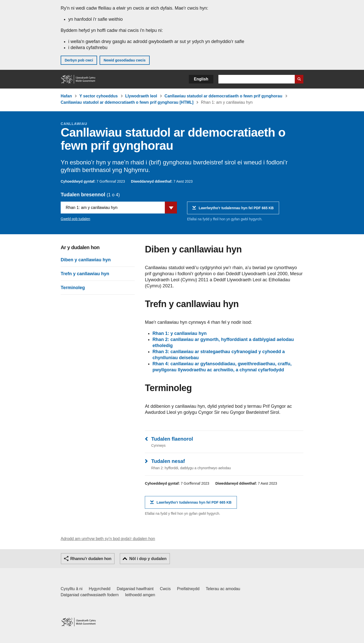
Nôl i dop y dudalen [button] (148, 559)
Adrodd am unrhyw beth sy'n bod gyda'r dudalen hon (108, 539)
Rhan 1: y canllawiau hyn (179, 333)
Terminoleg (73, 288)
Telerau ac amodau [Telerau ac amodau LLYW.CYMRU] (223, 589)
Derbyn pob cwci (79, 60)
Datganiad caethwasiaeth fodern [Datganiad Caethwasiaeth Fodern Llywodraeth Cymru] (90, 595)
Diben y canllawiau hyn (86, 260)
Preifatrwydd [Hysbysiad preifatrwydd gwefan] (188, 589)
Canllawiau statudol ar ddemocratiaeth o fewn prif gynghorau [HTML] (127, 102)
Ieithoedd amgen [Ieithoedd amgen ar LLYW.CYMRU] (140, 595)
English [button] (201, 79)
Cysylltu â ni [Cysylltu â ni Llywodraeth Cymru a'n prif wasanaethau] (72, 589)
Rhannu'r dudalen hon (91, 559)
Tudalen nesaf (168, 461)
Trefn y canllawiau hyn (85, 274)
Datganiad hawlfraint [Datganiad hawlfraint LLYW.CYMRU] (135, 589)
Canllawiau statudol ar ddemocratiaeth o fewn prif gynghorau (223, 96)
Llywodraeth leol (141, 96)
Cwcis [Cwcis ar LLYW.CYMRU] (165, 589)
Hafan (66, 96)
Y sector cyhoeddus (99, 96)
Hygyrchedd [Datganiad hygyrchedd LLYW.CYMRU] (99, 589)
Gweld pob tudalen (75, 219)
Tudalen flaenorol (172, 439)
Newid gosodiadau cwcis (125, 60)
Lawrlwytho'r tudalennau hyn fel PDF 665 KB (236, 210)
